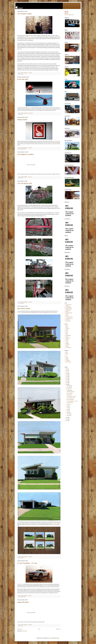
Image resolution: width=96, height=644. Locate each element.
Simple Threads (68, 305)
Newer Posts (20, 629)
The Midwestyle (68, 308)
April (68, 411)
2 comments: (30, 73)
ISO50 (67, 316)
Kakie (67, 331)
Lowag (67, 342)
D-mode (67, 341)
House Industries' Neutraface (56, 523)
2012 (67, 380)
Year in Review (68, 362)
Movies (67, 354)
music (22, 74)
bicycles (23, 303)
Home (39, 629)
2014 (67, 377)
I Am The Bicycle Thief (25, 183)
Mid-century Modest (24, 309)
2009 (67, 384)
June (68, 408)
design (22, 149)
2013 (67, 378)
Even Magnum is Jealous (26, 154)
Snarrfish (67, 344)
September (69, 390)
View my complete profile (69, 15)
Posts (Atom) (24, 631)
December (69, 386)
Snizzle (67, 346)
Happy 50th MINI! (23, 602)
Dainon (67, 337)
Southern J (68, 329)
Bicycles (67, 359)
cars (22, 114)
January (68, 415)
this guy (45, 216)
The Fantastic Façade (24, 14)
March (68, 412)
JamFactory (68, 306)
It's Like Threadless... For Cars (27, 563)
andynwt (50, 638)
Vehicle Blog (68, 321)
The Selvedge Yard (69, 317)
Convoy (67, 314)
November (69, 387)
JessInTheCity (68, 348)
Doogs (67, 339)
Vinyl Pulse (68, 320)
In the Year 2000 (23, 79)
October (68, 389)
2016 (67, 374)
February (69, 414)
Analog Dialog (68, 310)
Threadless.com (20, 584)
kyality (67, 13)
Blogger (58, 638)
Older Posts (58, 629)
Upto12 (67, 327)
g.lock (67, 333)
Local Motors (45, 585)
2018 (67, 370)
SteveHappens (68, 335)
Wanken (67, 312)
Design (67, 358)
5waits (67, 334)
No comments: (31, 113)
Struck (67, 326)
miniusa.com (30, 108)
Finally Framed (22, 120)
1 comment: (30, 177)
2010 (67, 383)
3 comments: (30, 557)
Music (67, 352)
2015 (67, 375)
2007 (67, 419)
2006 (67, 421)
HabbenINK (68, 338)
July (68, 406)
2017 (67, 372)
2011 (67, 381)
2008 (67, 417)
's (23, 584)
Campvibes (68, 361)
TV (66, 355)
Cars (66, 357)
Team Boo (67, 345)
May (68, 409)
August (68, 405)
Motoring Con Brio (69, 309)
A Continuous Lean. (69, 318)
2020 (67, 369)
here (53, 524)
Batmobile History (69, 313)
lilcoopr (67, 330)
